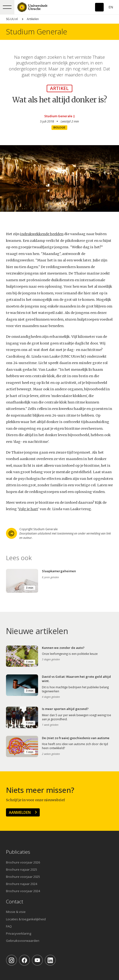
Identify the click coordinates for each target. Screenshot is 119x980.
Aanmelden (20, 812)
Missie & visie (16, 912)
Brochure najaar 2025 (22, 869)
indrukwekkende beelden (42, 234)
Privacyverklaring (19, 933)
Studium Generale (37, 32)
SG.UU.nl (12, 19)
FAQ (9, 926)
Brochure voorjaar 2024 (23, 891)
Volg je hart (28, 509)
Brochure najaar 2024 (22, 884)
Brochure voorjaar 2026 (23, 862)
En (111, 7)
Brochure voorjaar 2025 (23, 877)
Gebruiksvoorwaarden (23, 941)
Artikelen (33, 19)
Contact (15, 902)
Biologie (59, 127)
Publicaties (18, 852)
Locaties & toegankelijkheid (26, 919)
